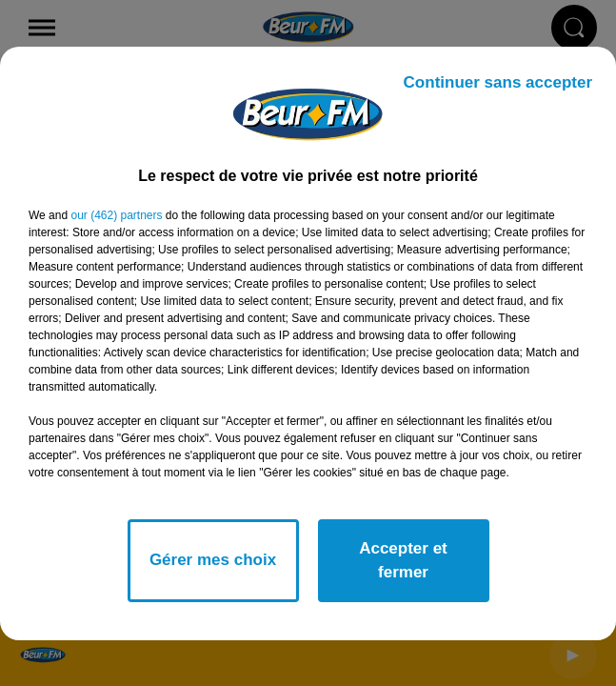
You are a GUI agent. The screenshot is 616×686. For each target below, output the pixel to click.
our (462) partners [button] (116, 215)
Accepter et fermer (403, 561)
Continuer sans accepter (498, 82)
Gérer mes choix (213, 560)
